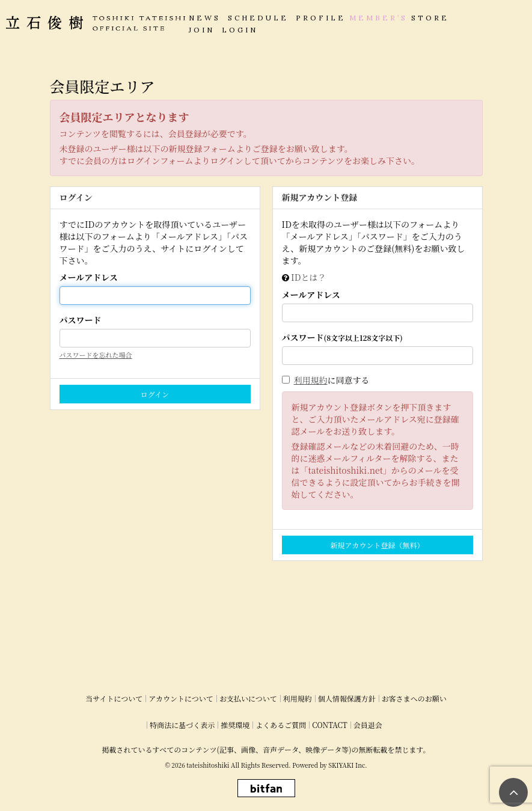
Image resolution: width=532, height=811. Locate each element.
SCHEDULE (258, 18)
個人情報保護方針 (347, 698)
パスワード (81, 320)
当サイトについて (114, 698)
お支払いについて (248, 698)
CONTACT (330, 725)
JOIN (202, 30)
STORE (430, 18)
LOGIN (240, 30)
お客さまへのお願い (414, 698)
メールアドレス (89, 277)
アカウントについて (181, 698)
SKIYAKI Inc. (347, 765)
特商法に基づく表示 (182, 725)
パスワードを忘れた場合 (96, 355)
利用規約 (311, 380)
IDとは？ (308, 277)
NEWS (205, 18)
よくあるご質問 (281, 725)
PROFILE (321, 18)
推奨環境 (235, 725)
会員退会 (368, 725)
